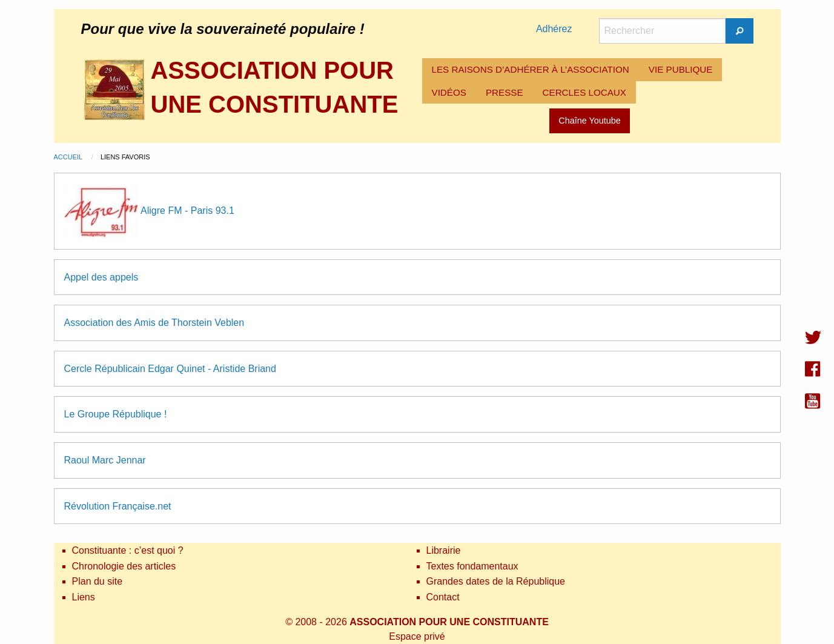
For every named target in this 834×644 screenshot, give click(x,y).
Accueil (69, 157)
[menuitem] (531, 70)
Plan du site (98, 581)
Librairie (444, 550)
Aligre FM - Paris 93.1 (187, 210)
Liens (84, 597)
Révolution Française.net (118, 506)
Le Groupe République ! (116, 414)
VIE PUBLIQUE (681, 69)
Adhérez (554, 29)
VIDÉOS (449, 92)
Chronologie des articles (124, 566)
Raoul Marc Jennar (105, 460)
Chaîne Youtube (589, 121)
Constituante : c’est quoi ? (128, 550)
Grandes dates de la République (496, 581)
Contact (443, 597)
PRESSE (505, 92)
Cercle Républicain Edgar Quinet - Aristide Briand (170, 369)
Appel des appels (101, 277)
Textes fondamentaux (472, 566)
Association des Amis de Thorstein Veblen (154, 323)
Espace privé (417, 636)
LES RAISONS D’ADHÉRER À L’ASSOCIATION (531, 69)
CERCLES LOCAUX (584, 92)
